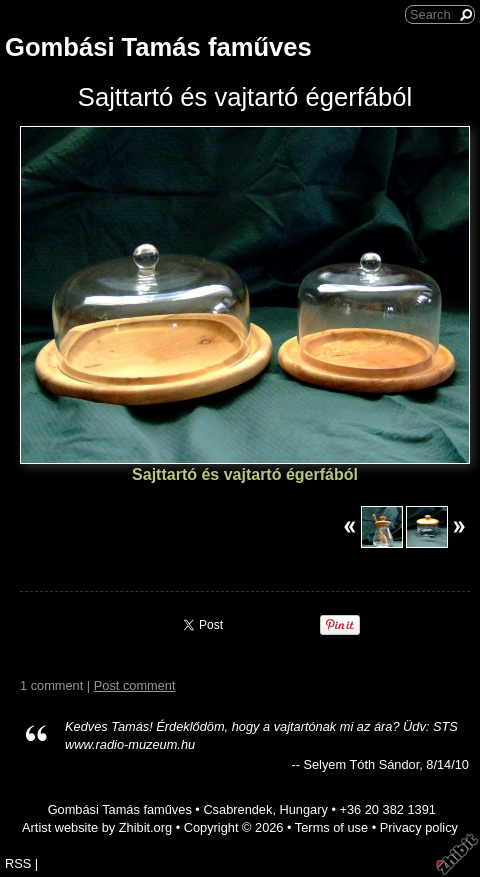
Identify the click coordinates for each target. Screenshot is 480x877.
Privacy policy (419, 827)
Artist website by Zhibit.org (97, 827)
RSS (18, 863)
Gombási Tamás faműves (158, 47)
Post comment (135, 685)
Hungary (304, 809)
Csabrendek (237, 809)
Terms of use (331, 827)
